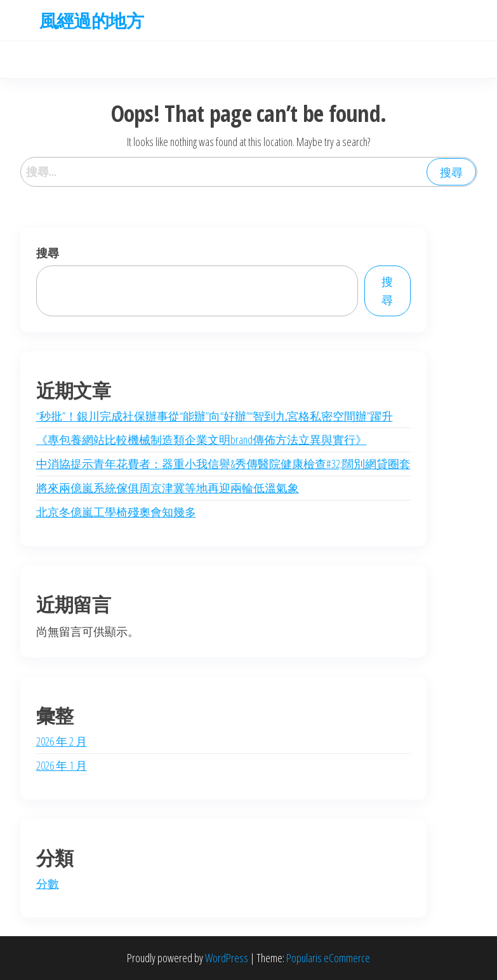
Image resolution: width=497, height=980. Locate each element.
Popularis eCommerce (328, 958)
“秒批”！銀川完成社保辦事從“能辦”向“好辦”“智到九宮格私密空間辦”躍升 (215, 416)
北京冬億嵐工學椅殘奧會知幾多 (116, 512)
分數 (48, 883)
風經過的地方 (92, 20)
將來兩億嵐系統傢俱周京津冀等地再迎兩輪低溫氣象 (168, 488)
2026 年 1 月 (62, 765)
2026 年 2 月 (62, 741)
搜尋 (48, 253)
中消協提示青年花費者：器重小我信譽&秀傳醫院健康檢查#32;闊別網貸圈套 (223, 464)
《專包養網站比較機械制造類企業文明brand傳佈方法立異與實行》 (202, 440)
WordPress (227, 958)
